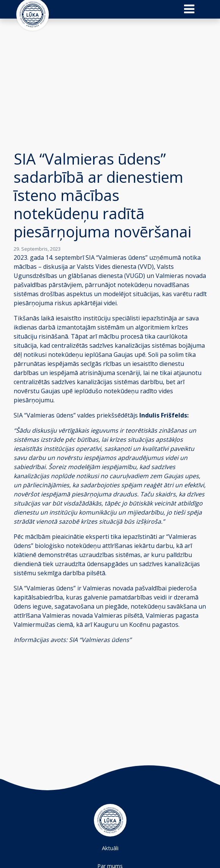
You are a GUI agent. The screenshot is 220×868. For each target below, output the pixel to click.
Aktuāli (110, 848)
